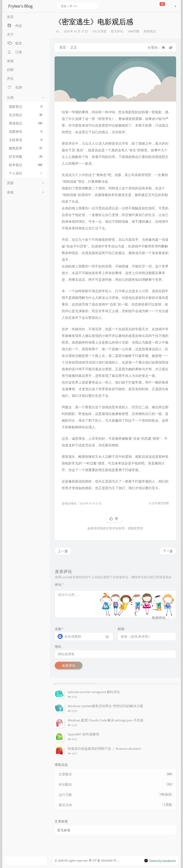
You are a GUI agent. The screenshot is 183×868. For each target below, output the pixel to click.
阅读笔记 (26, 123)
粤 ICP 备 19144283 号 (102, 861)
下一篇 (168, 551)
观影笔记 (26, 107)
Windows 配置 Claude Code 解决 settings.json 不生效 (106, 720)
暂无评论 (117, 31)
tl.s (58, 31)
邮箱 (121, 629)
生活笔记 (26, 115)
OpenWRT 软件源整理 (83, 734)
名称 (59, 629)
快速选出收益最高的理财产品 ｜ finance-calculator (104, 749)
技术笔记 (26, 165)
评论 (59, 585)
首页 (63, 47)
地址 (58, 646)
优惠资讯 (26, 132)
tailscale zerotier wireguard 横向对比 (94, 692)
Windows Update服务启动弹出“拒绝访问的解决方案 (105, 706)
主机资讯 (26, 140)
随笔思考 (26, 148)
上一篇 (63, 551)
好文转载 (26, 157)
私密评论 (159, 618)
